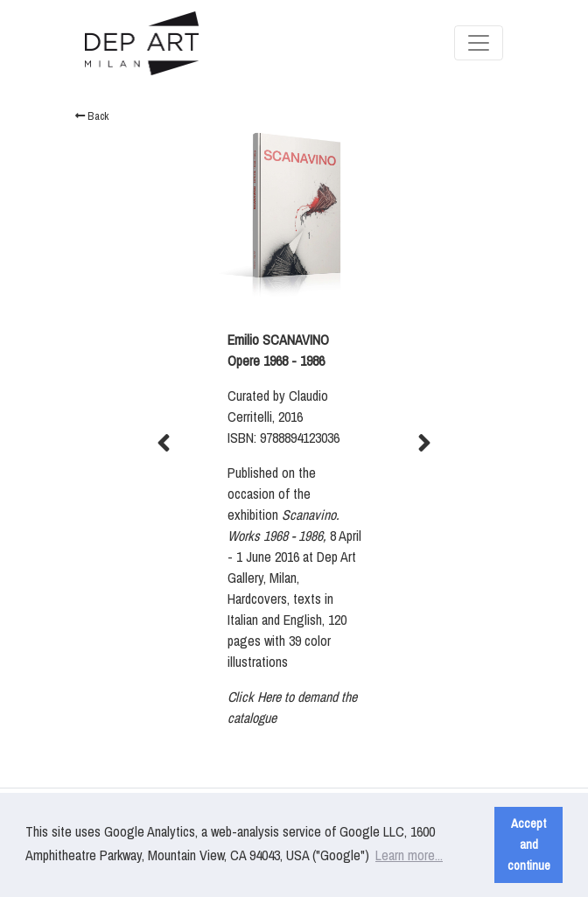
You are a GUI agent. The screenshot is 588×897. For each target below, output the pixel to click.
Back (92, 116)
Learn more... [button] (409, 855)
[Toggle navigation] (479, 43)
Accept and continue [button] (529, 844)
